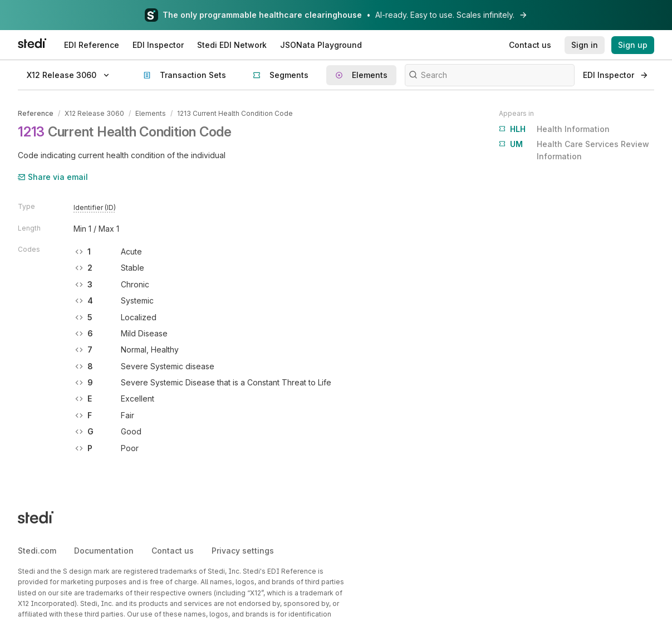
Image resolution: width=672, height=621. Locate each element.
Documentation (104, 551)
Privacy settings (243, 551)
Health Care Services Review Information (574, 150)
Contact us (173, 551)
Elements (151, 113)
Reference (36, 113)
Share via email (53, 177)
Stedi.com (37, 551)
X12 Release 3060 (94, 113)
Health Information (554, 129)
